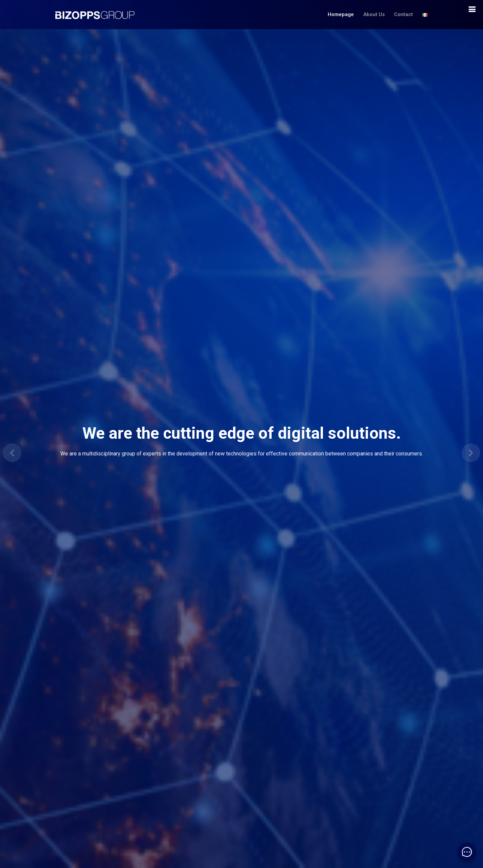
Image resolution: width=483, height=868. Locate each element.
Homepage (341, 14)
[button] (12, 453)
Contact (404, 14)
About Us (374, 14)
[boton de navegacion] (472, 9)
